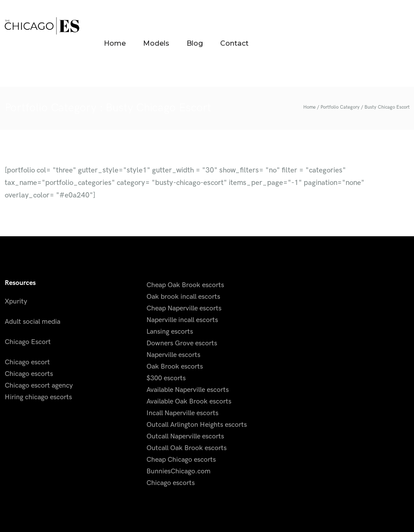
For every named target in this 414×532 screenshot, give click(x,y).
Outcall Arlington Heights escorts (197, 425)
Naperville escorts (173, 355)
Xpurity (16, 302)
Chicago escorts (29, 374)
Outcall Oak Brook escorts (187, 448)
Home (115, 43)
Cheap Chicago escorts (181, 460)
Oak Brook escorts (175, 367)
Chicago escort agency (39, 386)
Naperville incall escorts (182, 320)
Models (156, 43)
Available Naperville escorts (188, 390)
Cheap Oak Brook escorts (185, 285)
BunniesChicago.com (179, 471)
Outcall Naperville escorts (185, 437)
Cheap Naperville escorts (184, 308)
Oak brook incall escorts (183, 297)
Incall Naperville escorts (182, 413)
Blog (195, 43)
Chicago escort (27, 362)
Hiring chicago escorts (38, 397)
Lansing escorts (170, 332)
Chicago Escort (28, 342)
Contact (234, 43)
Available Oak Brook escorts (189, 402)
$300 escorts (166, 378)
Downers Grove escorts (182, 343)
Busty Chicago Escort (387, 107)
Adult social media (33, 322)
